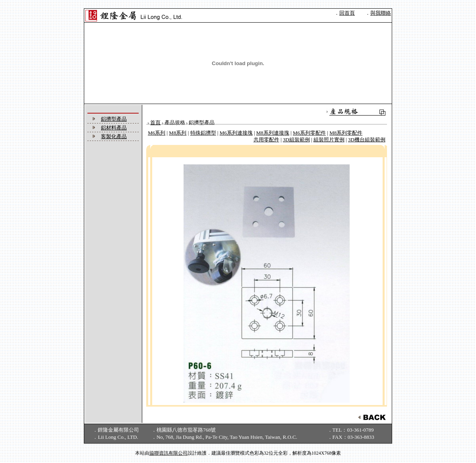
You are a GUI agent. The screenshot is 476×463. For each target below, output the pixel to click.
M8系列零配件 (346, 133)
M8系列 (178, 133)
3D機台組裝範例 (367, 140)
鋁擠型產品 (114, 119)
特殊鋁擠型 (203, 133)
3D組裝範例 (296, 140)
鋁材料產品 (114, 128)
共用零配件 (266, 140)
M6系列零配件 (309, 133)
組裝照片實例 (329, 140)
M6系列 (157, 133)
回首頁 (347, 13)
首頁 (155, 123)
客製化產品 (114, 136)
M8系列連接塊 (273, 133)
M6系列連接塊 (236, 133)
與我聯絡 (381, 13)
